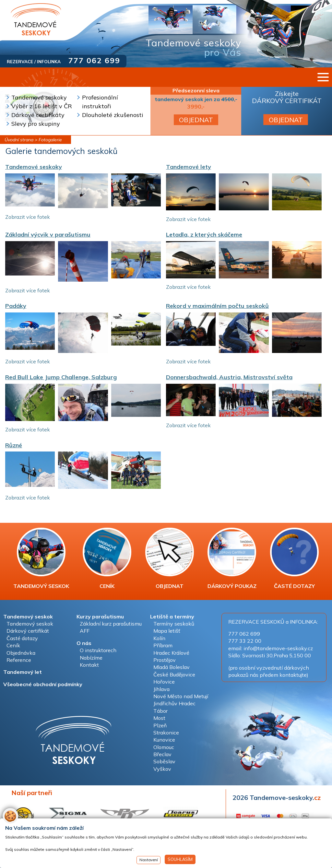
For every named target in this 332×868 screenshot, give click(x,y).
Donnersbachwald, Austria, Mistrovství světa (229, 377)
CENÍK (107, 558)
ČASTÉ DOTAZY (294, 558)
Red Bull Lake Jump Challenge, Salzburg (61, 377)
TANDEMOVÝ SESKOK (41, 558)
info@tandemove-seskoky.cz (278, 648)
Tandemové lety (189, 167)
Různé (14, 445)
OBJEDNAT (196, 120)
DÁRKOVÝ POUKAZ (232, 558)
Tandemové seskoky (34, 167)
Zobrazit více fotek (28, 217)
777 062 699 (94, 60)
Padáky (16, 306)
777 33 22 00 (245, 641)
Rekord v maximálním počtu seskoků (217, 306)
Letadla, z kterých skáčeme (204, 235)
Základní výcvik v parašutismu (48, 235)
